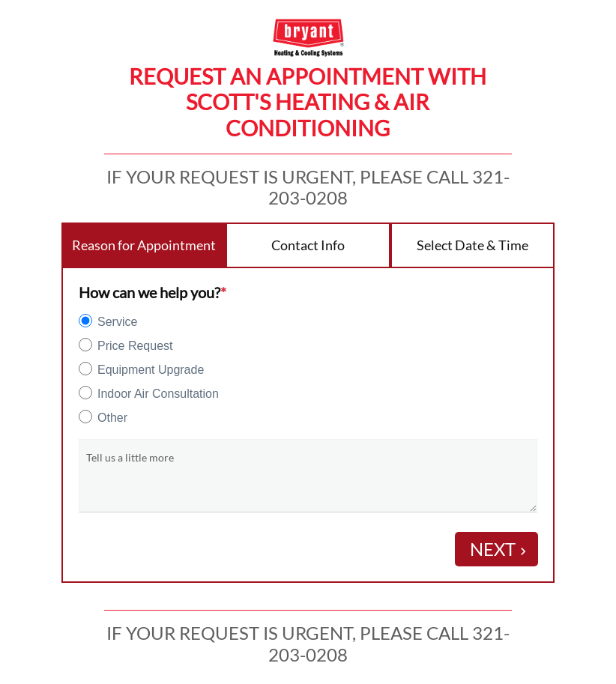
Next (500, 549)
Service (117, 322)
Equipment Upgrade (151, 370)
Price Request (135, 346)
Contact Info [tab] (308, 245)
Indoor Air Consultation (158, 394)
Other (112, 418)
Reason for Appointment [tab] (144, 245)
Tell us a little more (130, 457)
